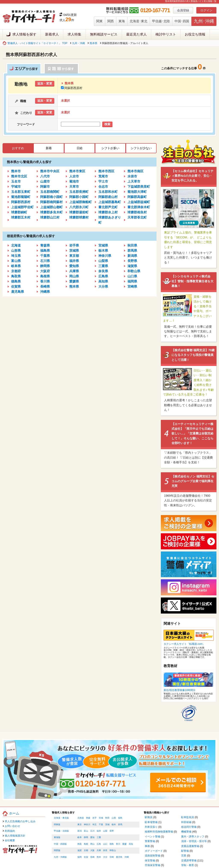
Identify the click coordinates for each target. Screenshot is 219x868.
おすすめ (18, 148)
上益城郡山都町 (51, 207)
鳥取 (80, 844)
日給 (80, 148)
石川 (92, 831)
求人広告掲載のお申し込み (20, 821)
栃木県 (103, 250)
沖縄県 (45, 292)
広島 (99, 844)
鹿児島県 (18, 292)
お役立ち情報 (195, 34)
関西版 (57, 850)
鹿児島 (119, 857)
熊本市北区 (19, 176)
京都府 (16, 271)
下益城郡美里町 (139, 187)
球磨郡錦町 (19, 212)
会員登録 (183, 10)
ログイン (206, 10)
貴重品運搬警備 (190, 846)
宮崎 (112, 857)
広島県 (103, 276)
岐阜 (80, 837)
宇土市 (103, 181)
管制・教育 (188, 865)
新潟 (80, 831)
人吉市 (74, 176)
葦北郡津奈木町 (139, 207)
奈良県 (103, 271)
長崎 (92, 857)
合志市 (103, 187)
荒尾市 (103, 176)
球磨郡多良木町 (51, 212)
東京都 (74, 256)
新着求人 (52, 34)
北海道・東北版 (61, 818)
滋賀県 (132, 266)
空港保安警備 (152, 865)
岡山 (92, 844)
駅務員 (149, 817)
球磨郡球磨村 (79, 217)
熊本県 (93, 43)
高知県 (103, 281)
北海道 (16, 245)
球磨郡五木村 (21, 217)
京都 (86, 850)
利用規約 (10, 831)
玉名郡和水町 (108, 192)
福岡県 (132, 281)
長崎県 (45, 286)
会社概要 (10, 840)
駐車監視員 (188, 817)
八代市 (45, 176)
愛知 (92, 837)
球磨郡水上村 (108, 212)
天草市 (74, 187)
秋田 (107, 818)
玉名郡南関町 (50, 192)
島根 (86, 844)
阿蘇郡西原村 (72, 88)
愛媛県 (74, 281)
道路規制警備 (152, 856)
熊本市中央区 (50, 171)
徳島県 (16, 281)
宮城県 (103, 245)
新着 (49, 148)
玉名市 (16, 181)
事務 (147, 846)
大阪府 (45, 271)
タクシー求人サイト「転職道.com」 (184, 644)
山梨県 (103, 261)
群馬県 (132, 250)
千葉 (101, 824)
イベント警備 (152, 837)
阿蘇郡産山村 (108, 197)
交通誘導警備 (189, 861)
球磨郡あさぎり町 (110, 220)
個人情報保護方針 (15, 836)
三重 (99, 837)
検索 (107, 124)
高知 (131, 844)
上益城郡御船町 (81, 202)
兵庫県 (74, 271)
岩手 (95, 818)
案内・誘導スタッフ (193, 837)
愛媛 (124, 844)
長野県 (132, 261)
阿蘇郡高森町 (137, 197)
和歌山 (113, 850)
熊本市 (16, 171)
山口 (105, 844)
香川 (118, 844)
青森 (88, 818)
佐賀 (86, 857)
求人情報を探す (24, 34)
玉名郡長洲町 (79, 192)
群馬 (120, 824)
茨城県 (74, 250)
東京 (80, 824)
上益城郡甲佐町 (22, 207)
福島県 (45, 250)
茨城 (107, 824)
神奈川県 (105, 256)
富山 (86, 831)
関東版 (57, 824)
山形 (114, 818)
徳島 (112, 844)
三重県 (103, 266)
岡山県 (74, 276)
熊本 (99, 857)
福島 (120, 818)
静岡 (86, 837)
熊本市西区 (106, 171)
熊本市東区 (77, 171)
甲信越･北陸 (161, 21)
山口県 (132, 276)
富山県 (16, 261)
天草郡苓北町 (137, 217)
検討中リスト (166, 34)
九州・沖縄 (78, 43)
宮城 (101, 818)
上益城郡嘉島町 (110, 202)
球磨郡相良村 (137, 212)
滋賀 (80, 850)
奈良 (105, 850)
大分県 (103, 286)
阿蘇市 (45, 187)
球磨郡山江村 (50, 217)
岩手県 (74, 245)
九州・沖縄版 (60, 857)
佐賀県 (16, 286)
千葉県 (45, 256)
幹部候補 (186, 822)
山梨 (105, 831)
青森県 (45, 245)
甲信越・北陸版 (61, 831)
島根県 (45, 276)
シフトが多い (110, 148)
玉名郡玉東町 (21, 192)
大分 (105, 857)
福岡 (80, 857)
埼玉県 (16, 256)
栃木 (114, 824)
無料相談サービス (104, 34)
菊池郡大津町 (137, 192)
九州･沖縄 (204, 21)
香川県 (45, 281)
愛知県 (74, 266)
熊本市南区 (135, 171)
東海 (122, 21)
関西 (111, 21)
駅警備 (185, 851)
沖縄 (127, 857)
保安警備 (150, 861)
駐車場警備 (151, 822)
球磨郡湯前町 (79, 212)
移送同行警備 (189, 827)
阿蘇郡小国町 (79, 197)
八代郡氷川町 (79, 207)
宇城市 (16, 187)
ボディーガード (154, 851)
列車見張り (151, 827)
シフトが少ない (141, 148)
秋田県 (132, 245)
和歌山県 (134, 271)
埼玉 (95, 824)
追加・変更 (45, 83)
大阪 (92, 850)
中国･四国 (182, 21)
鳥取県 (16, 276)
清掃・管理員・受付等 (194, 841)
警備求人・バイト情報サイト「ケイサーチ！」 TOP (37, 43)
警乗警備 (150, 841)
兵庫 (99, 850)
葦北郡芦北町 (108, 207)
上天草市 (134, 181)
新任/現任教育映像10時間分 (180, 690)
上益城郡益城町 (139, 202)
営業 (184, 856)
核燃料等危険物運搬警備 (159, 832)
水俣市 (132, 176)
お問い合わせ (12, 826)
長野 (112, 831)
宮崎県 (132, 286)
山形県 (16, 250)
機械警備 (186, 832)
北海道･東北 (138, 21)
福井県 (74, 261)
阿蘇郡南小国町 (51, 197)
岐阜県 (16, 266)
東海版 (57, 837)
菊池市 (74, 181)
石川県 (45, 261)
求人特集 (74, 34)
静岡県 (45, 266)
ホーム (14, 813)
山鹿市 (45, 181)
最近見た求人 (136, 34)
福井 (99, 831)
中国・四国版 (60, 844)
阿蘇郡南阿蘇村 (51, 202)
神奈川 (87, 824)
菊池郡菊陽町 (21, 197)
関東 (99, 21)
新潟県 (132, 256)
